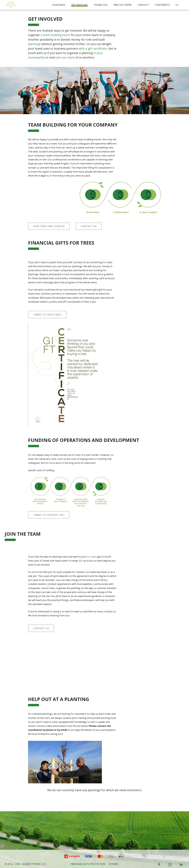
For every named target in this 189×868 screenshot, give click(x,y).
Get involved (80, 5)
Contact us (89, 226)
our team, (92, 557)
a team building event (55, 35)
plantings (34, 44)
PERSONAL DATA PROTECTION (88, 864)
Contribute (162, 5)
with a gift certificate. (93, 49)
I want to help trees (47, 315)
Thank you (101, 5)
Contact (143, 5)
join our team (65, 57)
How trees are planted (49, 226)
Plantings (59, 5)
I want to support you (49, 515)
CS (177, 5)
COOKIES (113, 864)
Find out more (122, 5)
